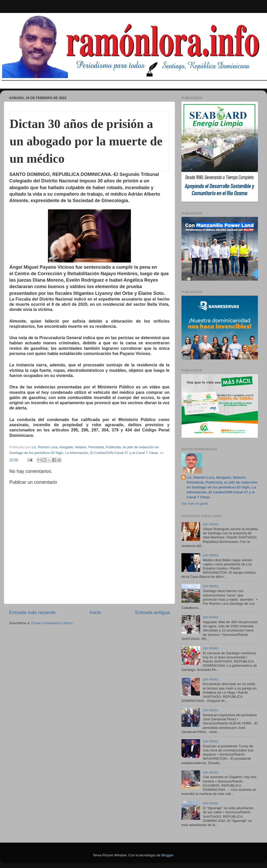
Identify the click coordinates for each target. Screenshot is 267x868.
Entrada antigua (153, 612)
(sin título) (210, 524)
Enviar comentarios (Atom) (52, 623)
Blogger (167, 855)
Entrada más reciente (32, 612)
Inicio (95, 612)
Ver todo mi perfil (195, 504)
